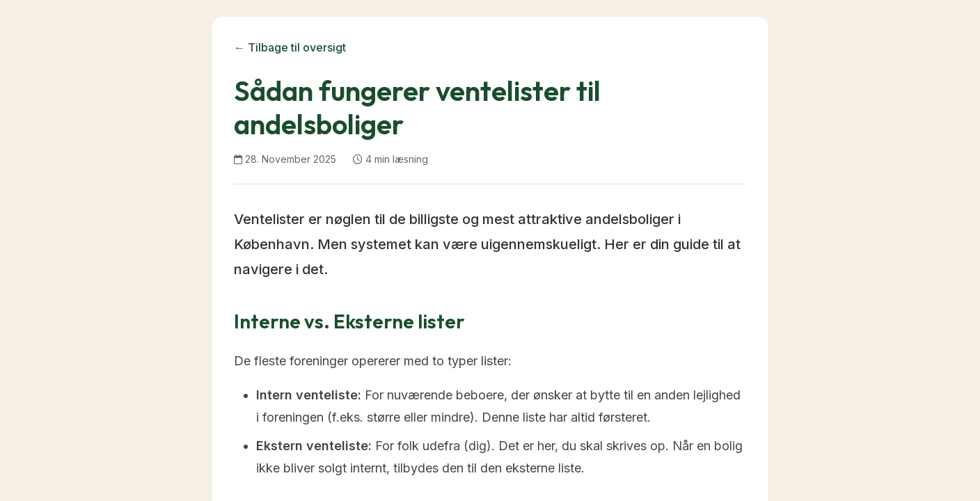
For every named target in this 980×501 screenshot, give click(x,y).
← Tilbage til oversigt (290, 47)
